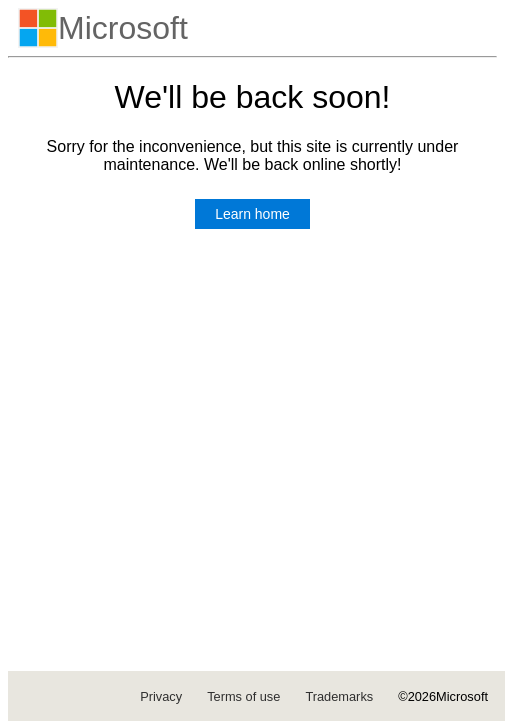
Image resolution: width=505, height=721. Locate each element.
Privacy (161, 696)
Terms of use (243, 696)
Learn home (252, 214)
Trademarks (339, 696)
